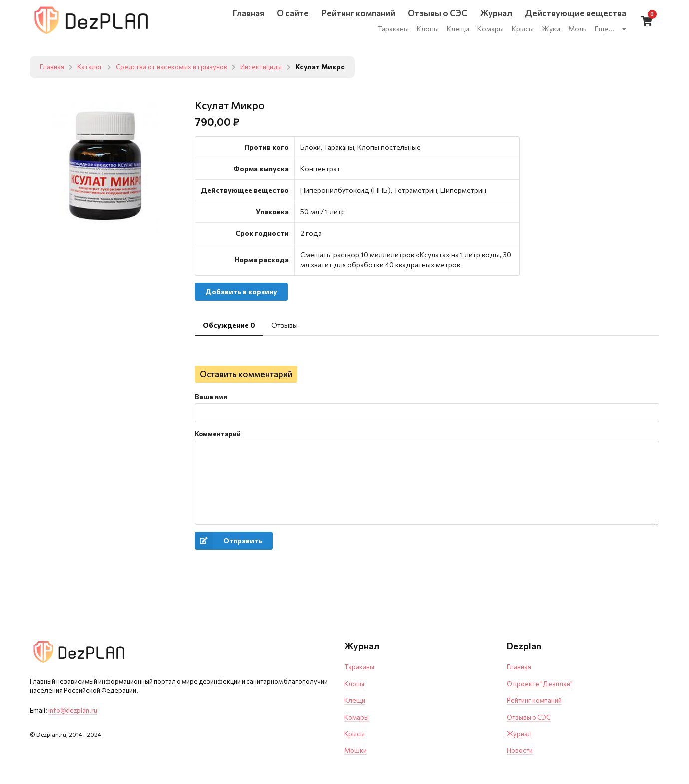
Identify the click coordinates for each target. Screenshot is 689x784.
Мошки (356, 750)
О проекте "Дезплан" (540, 684)
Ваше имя (211, 397)
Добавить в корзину (241, 291)
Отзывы (284, 325)
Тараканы (359, 667)
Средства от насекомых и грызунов (176, 67)
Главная (52, 67)
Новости (520, 750)
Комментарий (218, 434)
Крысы (355, 734)
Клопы (354, 684)
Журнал (519, 734)
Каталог (91, 67)
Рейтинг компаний (534, 700)
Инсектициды (271, 67)
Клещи (355, 700)
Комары (357, 717)
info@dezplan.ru (73, 710)
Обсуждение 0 (229, 325)
